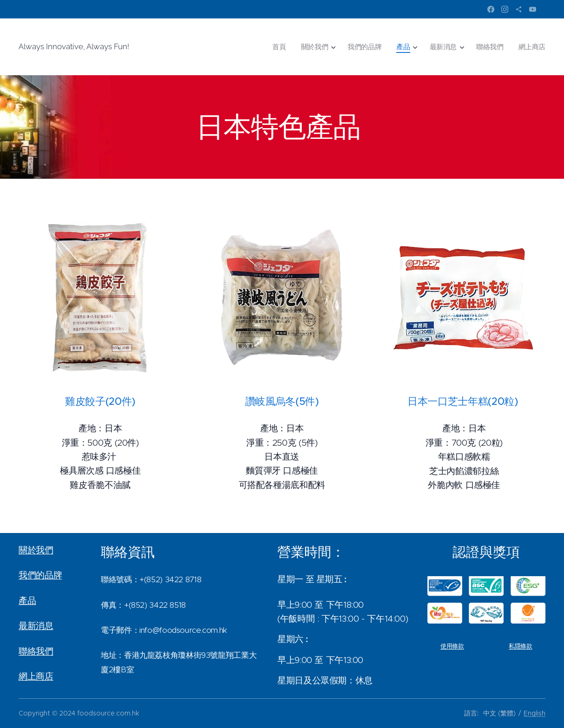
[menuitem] (289, 47)
